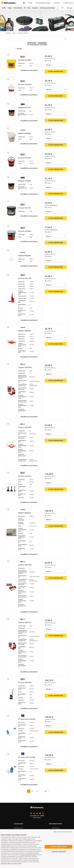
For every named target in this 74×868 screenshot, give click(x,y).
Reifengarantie (18, 828)
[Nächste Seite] (49, 791)
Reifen (4, 8)
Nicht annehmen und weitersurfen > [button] (63, 832)
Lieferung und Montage (47, 8)
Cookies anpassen (59, 852)
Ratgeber (35, 8)
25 (45, 791)
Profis (30, 3)
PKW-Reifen (55, 828)
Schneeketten (18, 8)
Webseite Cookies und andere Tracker (11, 864)
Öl (25, 8)
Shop (29, 8)
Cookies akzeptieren (59, 847)
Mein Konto (68, 3)
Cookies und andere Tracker (28, 855)
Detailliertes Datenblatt (29, 70)
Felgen (10, 8)
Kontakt (57, 3)
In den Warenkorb (56, 71)
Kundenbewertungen (43, 3)
